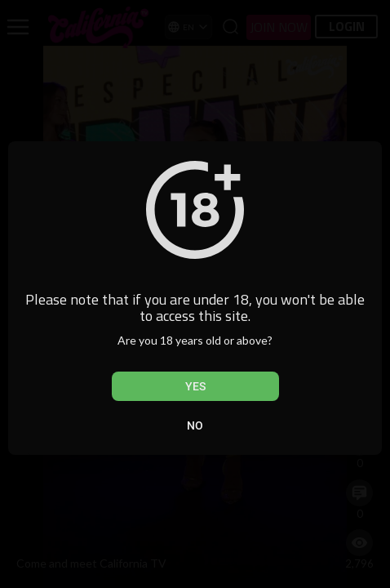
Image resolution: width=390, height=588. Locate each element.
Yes (195, 386)
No (195, 425)
